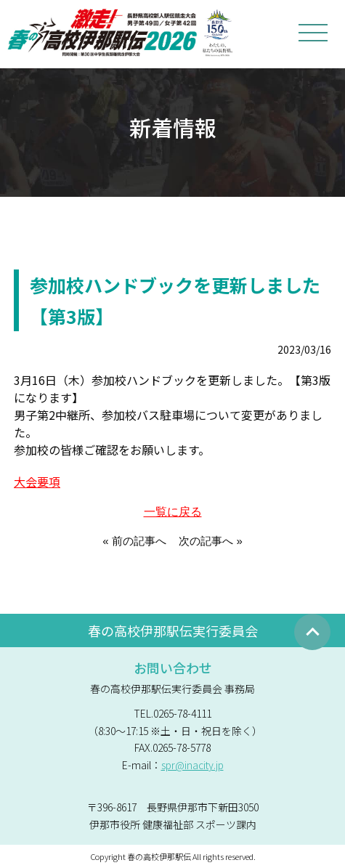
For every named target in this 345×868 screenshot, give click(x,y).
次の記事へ (206, 541)
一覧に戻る (173, 512)
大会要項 (37, 482)
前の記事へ (139, 541)
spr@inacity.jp (192, 765)
